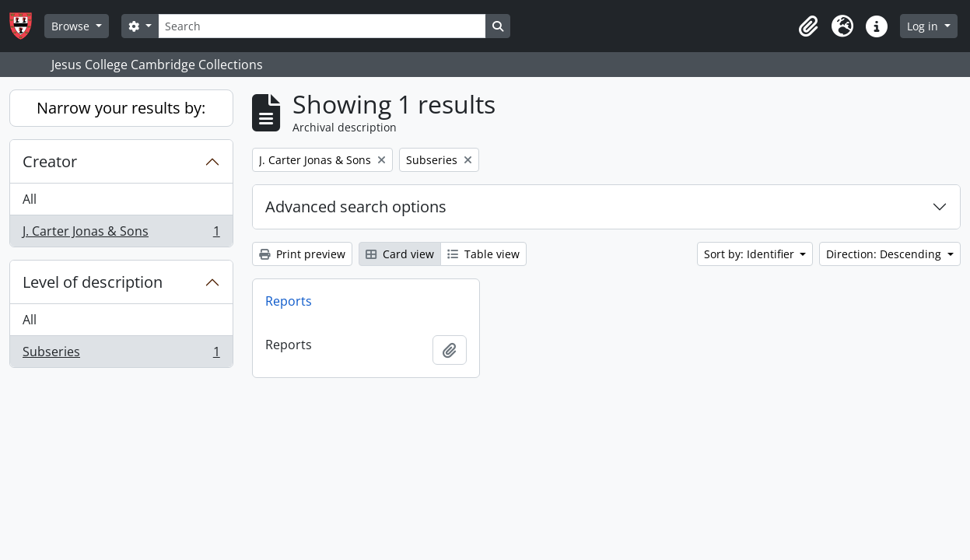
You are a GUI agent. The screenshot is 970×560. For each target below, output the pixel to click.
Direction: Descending (885, 254)
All (30, 199)
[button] (808, 26)
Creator (50, 161)
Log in (924, 26)
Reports (289, 301)
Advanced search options (356, 206)
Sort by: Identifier (751, 254)
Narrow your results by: (121, 108)
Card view (400, 254)
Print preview (302, 254)
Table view (483, 254)
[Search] (322, 26)
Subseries (121, 355)
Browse (72, 26)
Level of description (93, 282)
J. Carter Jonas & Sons (121, 234)
